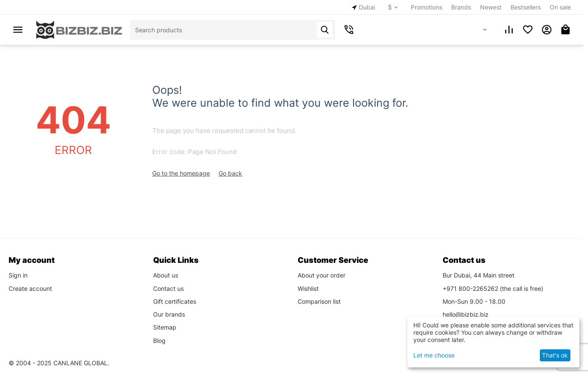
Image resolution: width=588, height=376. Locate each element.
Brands (461, 7)
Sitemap (165, 327)
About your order (322, 275)
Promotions (426, 7)
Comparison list (319, 301)
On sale (560, 7)
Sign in (18, 275)
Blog (159, 341)
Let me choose (434, 355)
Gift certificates (175, 301)
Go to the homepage (181, 173)
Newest (491, 7)
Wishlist (308, 288)
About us (166, 275)
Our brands (169, 314)
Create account (30, 288)
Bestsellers (526, 7)
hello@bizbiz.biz (466, 314)
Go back (230, 173)
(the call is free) (493, 288)
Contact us (168, 288)
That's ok (555, 355)
